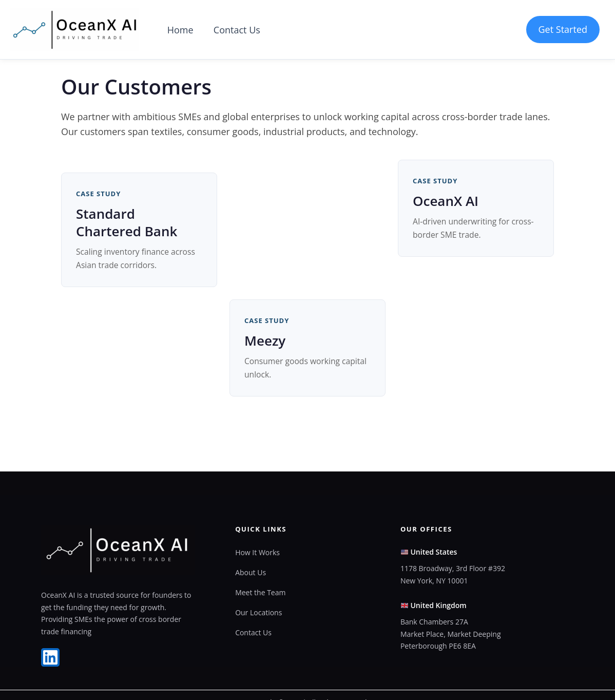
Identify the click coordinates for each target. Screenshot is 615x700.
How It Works (257, 552)
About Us (251, 573)
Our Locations (258, 613)
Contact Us (234, 30)
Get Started (563, 29)
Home (179, 30)
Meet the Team (260, 593)
